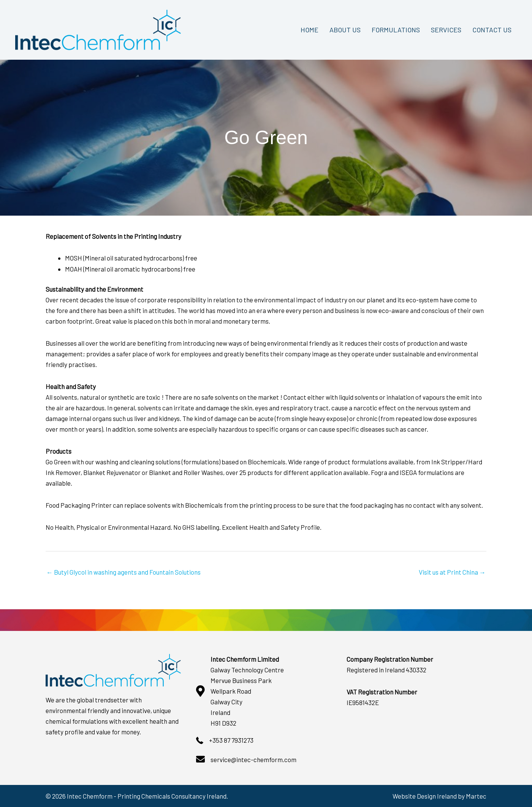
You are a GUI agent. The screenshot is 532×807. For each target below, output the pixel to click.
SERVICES (446, 30)
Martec (476, 796)
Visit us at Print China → (452, 572)
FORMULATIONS (396, 30)
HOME (310, 30)
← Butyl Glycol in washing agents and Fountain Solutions (123, 572)
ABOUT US (345, 30)
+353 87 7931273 (231, 740)
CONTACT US (492, 30)
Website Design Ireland (425, 796)
